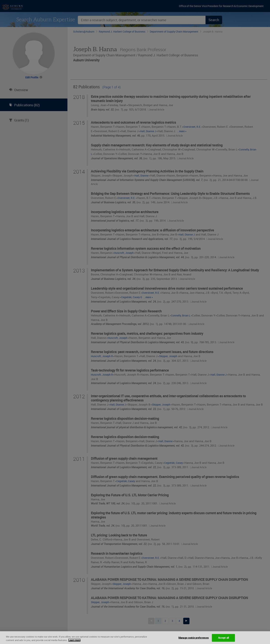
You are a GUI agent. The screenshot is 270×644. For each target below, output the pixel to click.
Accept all (223, 638)
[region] (135, 638)
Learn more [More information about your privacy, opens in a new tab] (74, 640)
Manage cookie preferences (194, 638)
